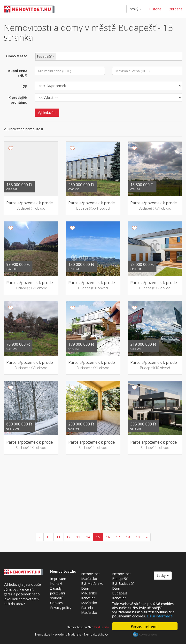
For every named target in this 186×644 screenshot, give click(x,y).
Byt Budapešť (123, 583)
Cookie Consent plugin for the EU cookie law (145, 635)
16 (108, 537)
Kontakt (56, 583)
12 (68, 537)
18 (128, 537)
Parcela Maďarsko (89, 610)
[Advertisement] (93, 494)
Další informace (160, 616)
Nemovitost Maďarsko (90, 576)
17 (118, 537)
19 (138, 537)
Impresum (58, 579)
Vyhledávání (47, 113)
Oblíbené (175, 9)
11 (58, 537)
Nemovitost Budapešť (121, 576)
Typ (24, 86)
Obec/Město (17, 56)
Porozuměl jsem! (145, 626)
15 (98, 537)
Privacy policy (61, 608)
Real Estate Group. (107, 627)
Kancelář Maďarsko (89, 600)
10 (48, 537)
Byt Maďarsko (92, 583)
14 (88, 537)
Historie (155, 9)
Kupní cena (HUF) (18, 73)
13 (78, 537)
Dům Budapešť (120, 591)
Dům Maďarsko (89, 591)
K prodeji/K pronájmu (18, 100)
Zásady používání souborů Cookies (58, 596)
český (135, 9)
